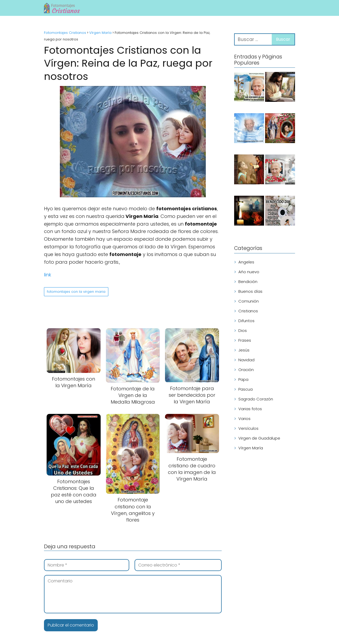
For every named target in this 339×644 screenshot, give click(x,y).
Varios (244, 419)
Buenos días (250, 291)
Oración (246, 370)
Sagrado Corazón (256, 399)
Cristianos (248, 311)
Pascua (246, 389)
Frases (245, 340)
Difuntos (246, 321)
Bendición (248, 282)
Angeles (246, 262)
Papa (243, 379)
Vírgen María (251, 448)
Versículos (248, 428)
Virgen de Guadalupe (259, 438)
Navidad (246, 360)
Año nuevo (249, 272)
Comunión (249, 301)
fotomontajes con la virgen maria (76, 292)
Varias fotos (250, 409)
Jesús (244, 350)
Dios (243, 330)
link (48, 275)
